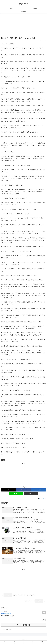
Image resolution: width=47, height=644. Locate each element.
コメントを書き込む (24, 625)
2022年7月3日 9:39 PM (6, 614)
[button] (31, 494)
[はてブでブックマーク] (38, 490)
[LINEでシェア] (16, 494)
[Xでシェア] (9, 490)
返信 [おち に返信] (43, 621)
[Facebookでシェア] (23, 490)
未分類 (3, 460)
